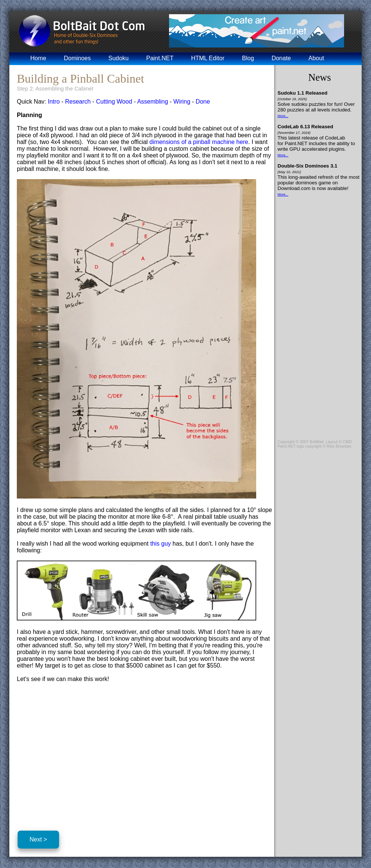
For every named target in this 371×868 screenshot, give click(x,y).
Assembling (153, 102)
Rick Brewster (339, 446)
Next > (38, 839)
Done (203, 102)
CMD (347, 442)
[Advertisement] (80, 755)
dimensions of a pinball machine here (199, 142)
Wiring (182, 102)
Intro (54, 102)
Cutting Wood (114, 102)
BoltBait (317, 442)
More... (283, 116)
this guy (161, 544)
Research (78, 102)
